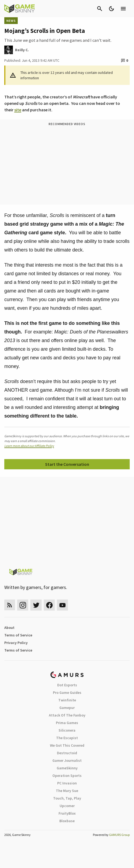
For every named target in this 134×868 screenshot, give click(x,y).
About (9, 628)
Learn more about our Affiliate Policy (29, 446)
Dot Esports (67, 685)
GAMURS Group (119, 835)
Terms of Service (18, 635)
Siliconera (67, 730)
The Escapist (67, 738)
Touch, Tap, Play (67, 798)
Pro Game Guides (67, 693)
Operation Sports (67, 776)
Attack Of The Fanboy (67, 715)
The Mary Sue (67, 791)
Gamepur (67, 708)
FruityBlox (67, 813)
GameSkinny (67, 768)
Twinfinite (67, 700)
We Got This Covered (67, 745)
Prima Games (67, 723)
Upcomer (67, 806)
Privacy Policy (16, 643)
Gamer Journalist (67, 760)
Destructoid (67, 753)
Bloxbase (67, 821)
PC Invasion (67, 783)
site (18, 110)
